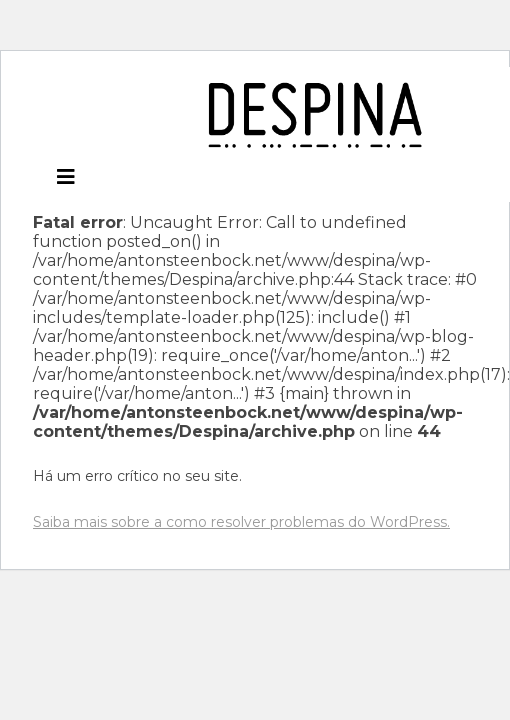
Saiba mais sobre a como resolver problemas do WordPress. (241, 522)
